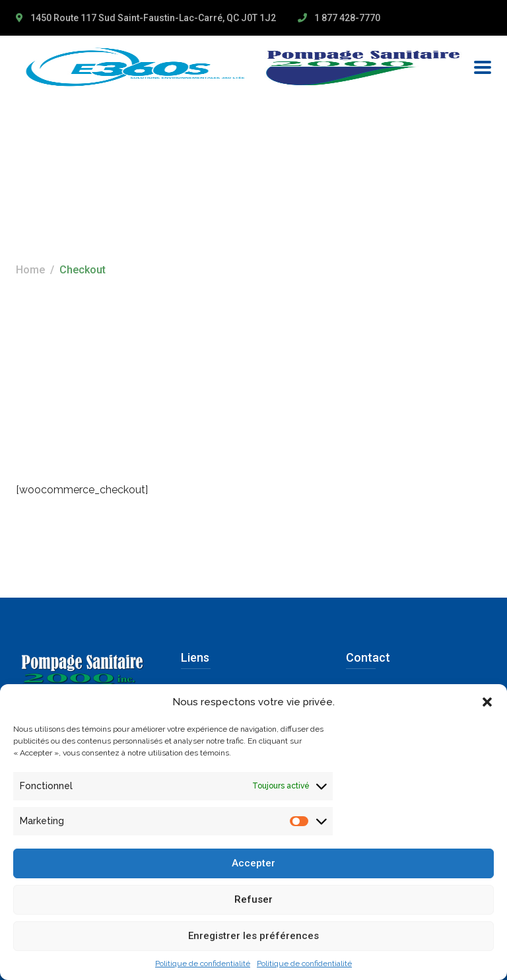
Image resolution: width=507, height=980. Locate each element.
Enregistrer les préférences (253, 936)
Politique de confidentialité (203, 963)
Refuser (253, 899)
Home (30, 270)
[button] (487, 702)
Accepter (253, 863)
